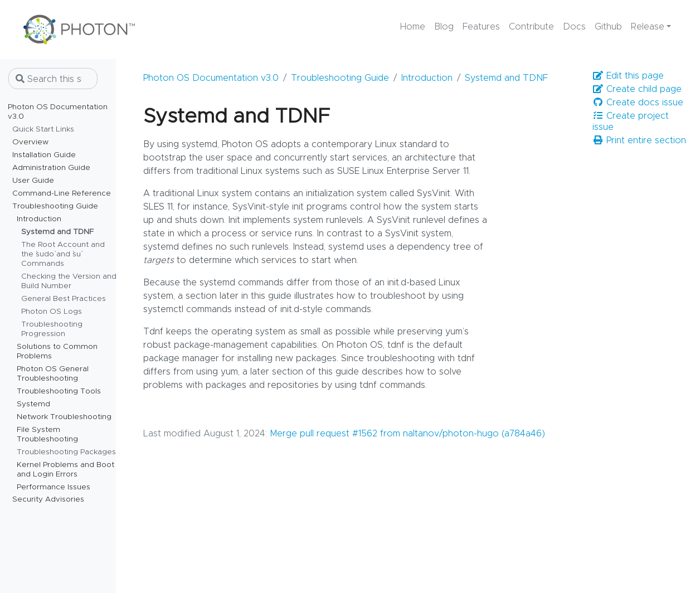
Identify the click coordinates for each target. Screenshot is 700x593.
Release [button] (648, 27)
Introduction (427, 78)
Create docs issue (638, 102)
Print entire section (639, 140)
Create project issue (631, 121)
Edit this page (628, 76)
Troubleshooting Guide (340, 78)
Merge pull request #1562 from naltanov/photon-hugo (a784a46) (407, 434)
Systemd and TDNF (506, 78)
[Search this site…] (53, 79)
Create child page (637, 89)
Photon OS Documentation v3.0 (211, 78)
